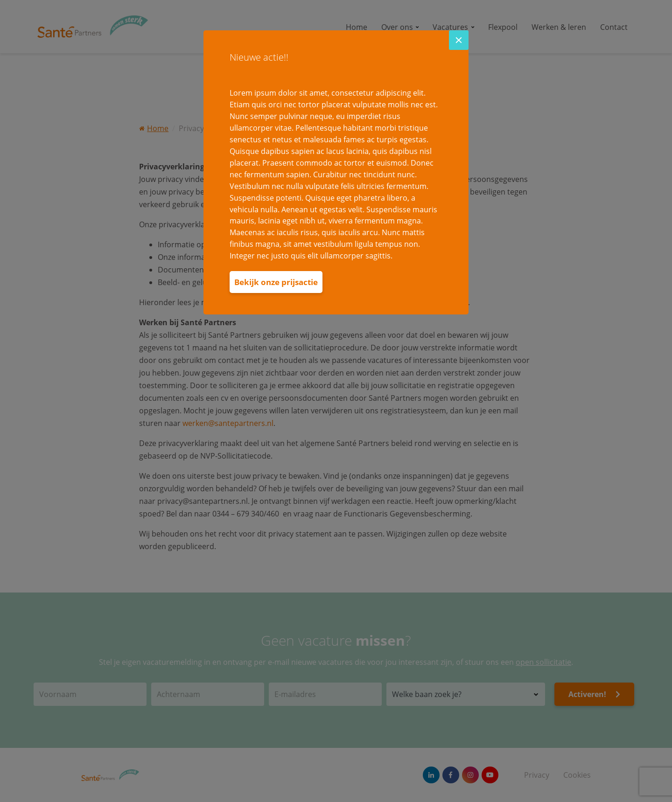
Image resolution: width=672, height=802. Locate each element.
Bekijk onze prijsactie (276, 282)
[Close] (459, 40)
